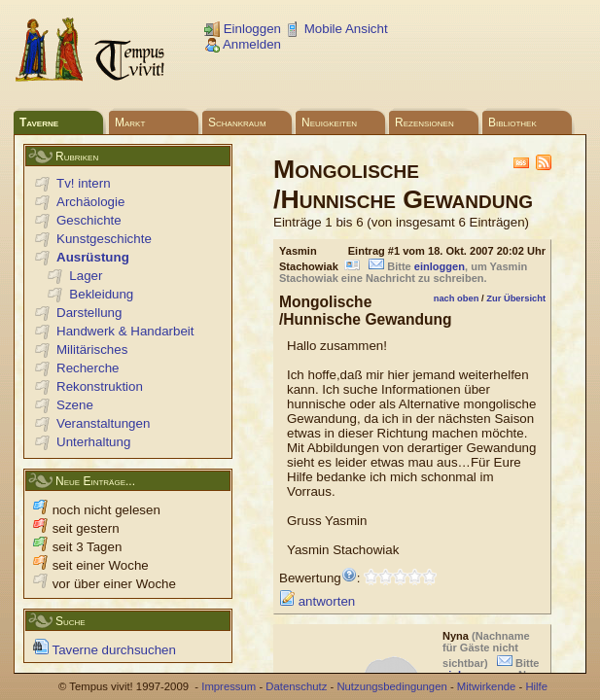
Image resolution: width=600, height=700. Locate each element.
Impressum (229, 686)
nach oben (457, 298)
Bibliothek (512, 122)
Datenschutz (296, 686)
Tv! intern (84, 183)
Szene (75, 405)
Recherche (88, 368)
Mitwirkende (486, 686)
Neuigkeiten (329, 122)
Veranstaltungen (103, 423)
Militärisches (92, 350)
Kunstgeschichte (104, 239)
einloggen (440, 266)
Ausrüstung (93, 257)
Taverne (39, 122)
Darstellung (89, 313)
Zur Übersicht (516, 298)
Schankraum (237, 122)
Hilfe (536, 686)
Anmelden (243, 44)
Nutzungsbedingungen (391, 686)
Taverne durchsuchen (105, 650)
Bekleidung (101, 294)
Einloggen (243, 29)
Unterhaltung (93, 442)
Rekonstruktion (100, 386)
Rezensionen (424, 122)
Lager (86, 276)
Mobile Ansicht (336, 29)
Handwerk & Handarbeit (125, 331)
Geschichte (89, 220)
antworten (317, 601)
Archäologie (90, 202)
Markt (130, 122)
